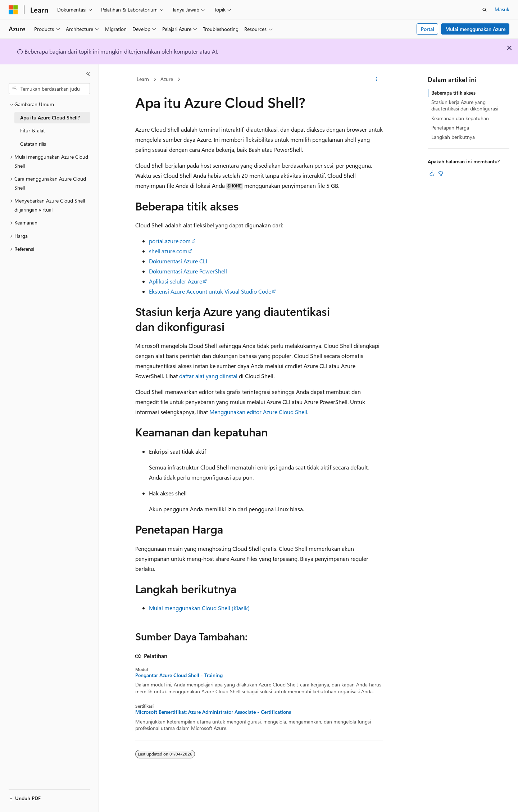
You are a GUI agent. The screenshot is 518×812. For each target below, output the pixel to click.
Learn (143, 79)
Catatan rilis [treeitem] (33, 144)
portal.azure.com (170, 241)
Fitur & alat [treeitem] (33, 130)
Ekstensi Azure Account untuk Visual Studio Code (210, 291)
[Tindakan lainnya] (376, 80)
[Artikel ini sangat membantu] (432, 173)
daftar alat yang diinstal (208, 376)
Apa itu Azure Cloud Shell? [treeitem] (50, 117)
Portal (428, 29)
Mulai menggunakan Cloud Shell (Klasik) (199, 608)
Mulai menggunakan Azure (475, 29)
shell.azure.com (168, 251)
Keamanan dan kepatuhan (460, 118)
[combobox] (49, 89)
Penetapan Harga (450, 128)
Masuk (502, 9)
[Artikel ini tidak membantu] (441, 173)
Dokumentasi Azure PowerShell (188, 271)
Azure (167, 79)
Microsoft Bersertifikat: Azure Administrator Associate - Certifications (213, 712)
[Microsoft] (13, 10)
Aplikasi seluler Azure (176, 281)
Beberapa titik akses (453, 93)
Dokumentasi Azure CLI (178, 261)
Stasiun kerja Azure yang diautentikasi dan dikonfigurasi (465, 105)
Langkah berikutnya (453, 137)
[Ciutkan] (88, 74)
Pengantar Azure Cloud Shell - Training (179, 675)
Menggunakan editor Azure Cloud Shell (258, 412)
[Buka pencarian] (485, 10)
